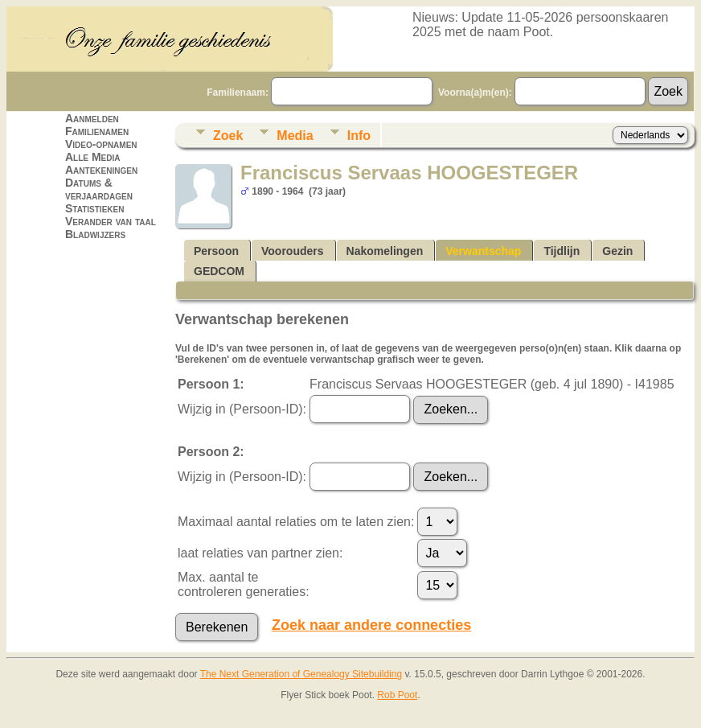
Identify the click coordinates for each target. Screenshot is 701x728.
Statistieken (94, 208)
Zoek (228, 136)
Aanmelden (92, 118)
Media (295, 136)
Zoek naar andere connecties (371, 625)
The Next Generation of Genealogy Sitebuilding (301, 674)
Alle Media (92, 157)
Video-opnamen (101, 144)
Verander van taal (111, 221)
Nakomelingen (385, 251)
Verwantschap (483, 251)
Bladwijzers (95, 234)
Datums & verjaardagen (99, 189)
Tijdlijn (562, 251)
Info (359, 136)
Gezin (617, 251)
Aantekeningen (101, 170)
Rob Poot (397, 695)
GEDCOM (219, 271)
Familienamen (97, 131)
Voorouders (293, 251)
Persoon (216, 251)
